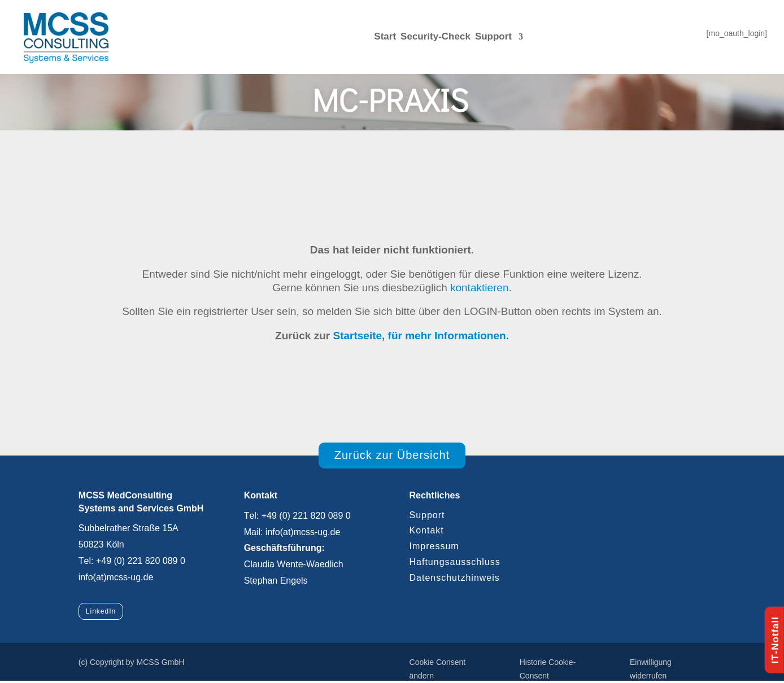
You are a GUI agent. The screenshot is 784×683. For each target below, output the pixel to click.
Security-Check (435, 36)
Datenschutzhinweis (454, 578)
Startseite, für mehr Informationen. (421, 336)
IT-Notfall (775, 640)
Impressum (434, 546)
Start (385, 36)
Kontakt (426, 530)
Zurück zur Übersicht (392, 455)
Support (493, 36)
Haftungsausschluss (454, 562)
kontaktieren (480, 288)
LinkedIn (101, 611)
